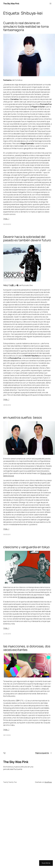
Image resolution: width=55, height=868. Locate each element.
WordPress (48, 782)
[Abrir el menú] (50, 4)
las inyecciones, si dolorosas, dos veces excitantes (27, 648)
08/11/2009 (7, 735)
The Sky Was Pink (11, 4)
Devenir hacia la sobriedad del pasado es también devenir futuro (27, 238)
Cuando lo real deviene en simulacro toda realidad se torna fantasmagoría (26, 26)
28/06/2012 (7, 405)
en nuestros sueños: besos (23, 417)
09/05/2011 (7, 534)
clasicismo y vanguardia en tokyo (26, 547)
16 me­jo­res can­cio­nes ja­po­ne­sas (31, 597)
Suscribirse (46, 863)
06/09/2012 (7, 224)
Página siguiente (44, 753)
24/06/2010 (7, 634)
